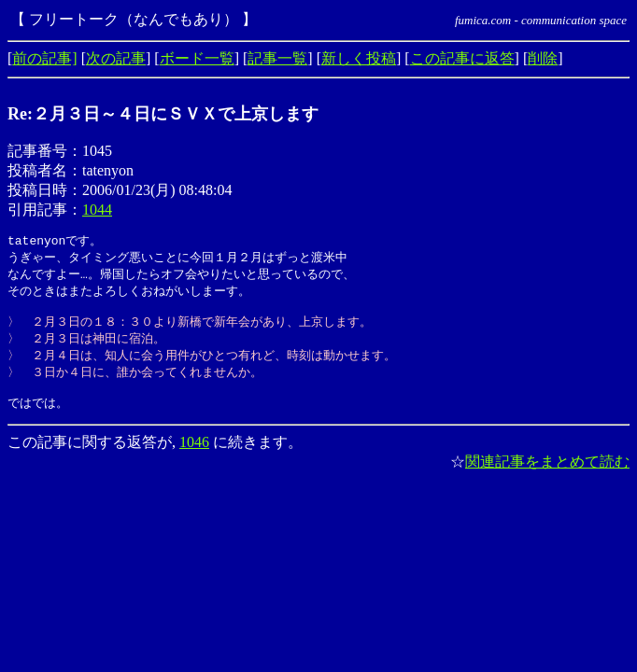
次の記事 (116, 58)
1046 (194, 456)
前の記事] (44, 58)
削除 (543, 58)
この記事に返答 (462, 58)
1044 (97, 210)
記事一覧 (277, 58)
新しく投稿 (359, 58)
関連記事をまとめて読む (547, 476)
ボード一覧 (197, 58)
